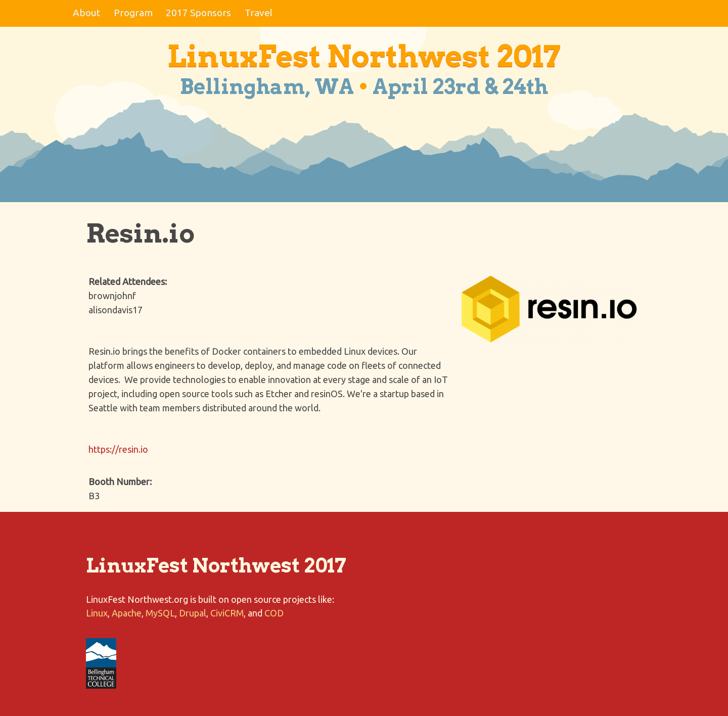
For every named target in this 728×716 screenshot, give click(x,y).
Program (133, 13)
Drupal (193, 613)
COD (274, 613)
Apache (127, 613)
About (86, 13)
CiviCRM (227, 613)
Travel (259, 13)
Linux (97, 613)
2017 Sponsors (198, 13)
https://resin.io (118, 449)
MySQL (160, 613)
